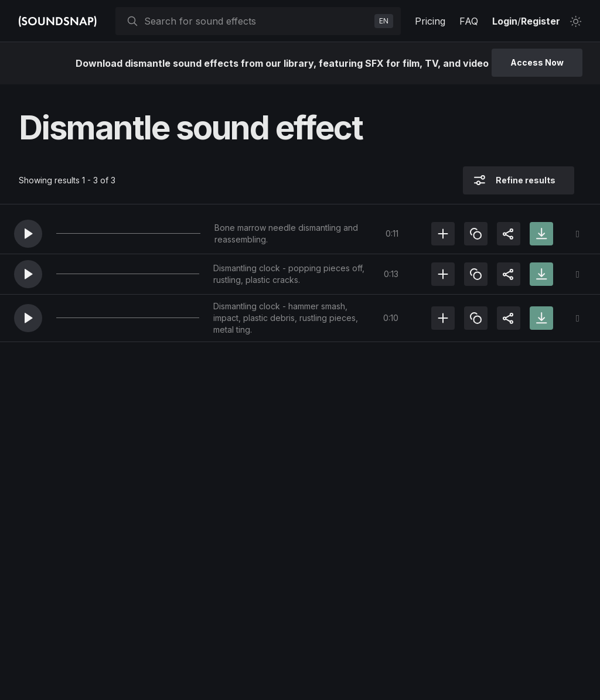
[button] (28, 234)
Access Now (537, 62)
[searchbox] (257, 21)
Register (541, 21)
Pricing (430, 21)
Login (505, 21)
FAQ (469, 21)
